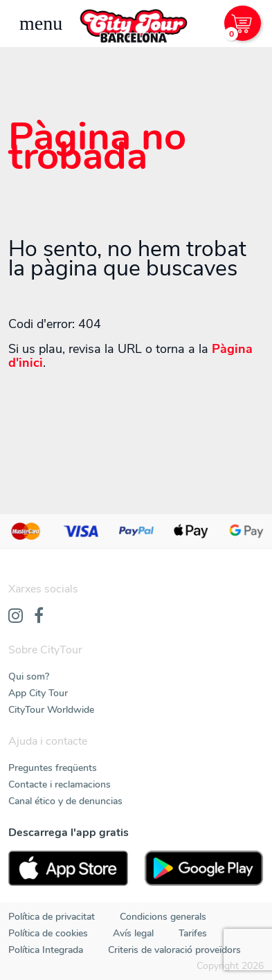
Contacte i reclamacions (60, 784)
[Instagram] (16, 617)
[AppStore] (68, 868)
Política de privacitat (52, 917)
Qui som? (29, 677)
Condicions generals (163, 917)
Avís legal (133, 933)
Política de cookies (48, 933)
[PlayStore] (205, 868)
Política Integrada (46, 950)
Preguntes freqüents (53, 768)
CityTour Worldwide (51, 710)
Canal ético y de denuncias (65, 801)
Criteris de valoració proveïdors (174, 950)
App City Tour (38, 693)
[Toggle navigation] (41, 24)
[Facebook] (39, 617)
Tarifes (193, 933)
